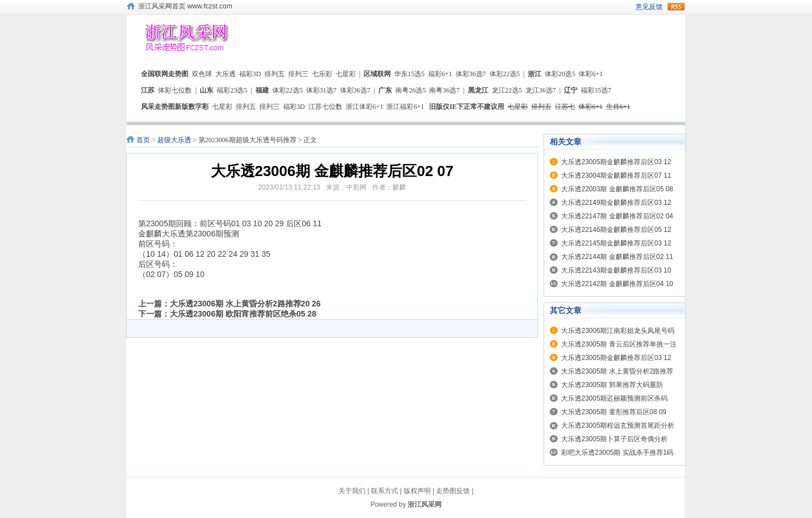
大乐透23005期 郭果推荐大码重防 (612, 385)
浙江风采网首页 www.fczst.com (185, 6)
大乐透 (226, 74)
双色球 (202, 74)
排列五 (275, 74)
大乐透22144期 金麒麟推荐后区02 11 (617, 257)
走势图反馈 (453, 491)
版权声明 (417, 491)
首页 (143, 140)
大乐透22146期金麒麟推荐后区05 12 (616, 230)
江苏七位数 (325, 107)
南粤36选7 (444, 90)
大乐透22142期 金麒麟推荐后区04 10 (617, 284)
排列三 (298, 74)
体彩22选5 (505, 74)
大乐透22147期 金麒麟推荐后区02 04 (617, 216)
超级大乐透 (174, 140)
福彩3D (250, 74)
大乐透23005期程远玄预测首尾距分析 (618, 425)
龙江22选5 (507, 90)
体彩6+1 (591, 74)
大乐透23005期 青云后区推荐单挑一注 (619, 344)
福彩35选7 (596, 90)
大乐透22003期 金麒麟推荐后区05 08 (617, 189)
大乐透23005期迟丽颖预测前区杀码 (614, 398)
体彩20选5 (560, 74)
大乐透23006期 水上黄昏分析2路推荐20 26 (245, 304)
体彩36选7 (471, 74)
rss (676, 7)
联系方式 (385, 491)
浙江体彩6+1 (365, 107)
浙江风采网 (425, 504)
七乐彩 (322, 74)
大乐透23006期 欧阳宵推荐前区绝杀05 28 (243, 314)
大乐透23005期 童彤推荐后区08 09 (614, 412)
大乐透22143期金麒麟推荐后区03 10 (616, 270)
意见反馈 (649, 7)
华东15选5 (409, 74)
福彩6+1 (440, 74)
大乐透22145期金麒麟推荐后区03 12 (616, 243)
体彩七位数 (175, 90)
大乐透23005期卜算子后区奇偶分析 (614, 439)
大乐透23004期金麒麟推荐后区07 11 (616, 175)
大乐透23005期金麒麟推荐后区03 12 (616, 162)
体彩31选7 (321, 90)
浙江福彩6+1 (405, 107)
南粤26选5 (411, 90)
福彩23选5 (232, 90)
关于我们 (352, 491)
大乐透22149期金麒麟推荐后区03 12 (616, 203)
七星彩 (346, 74)
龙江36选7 (541, 90)
